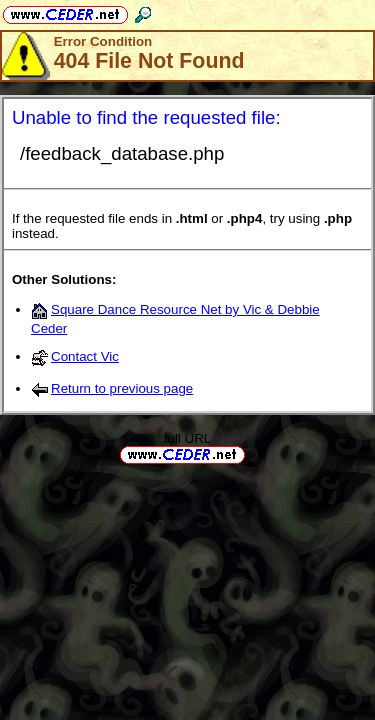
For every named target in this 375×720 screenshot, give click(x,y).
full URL (187, 438)
